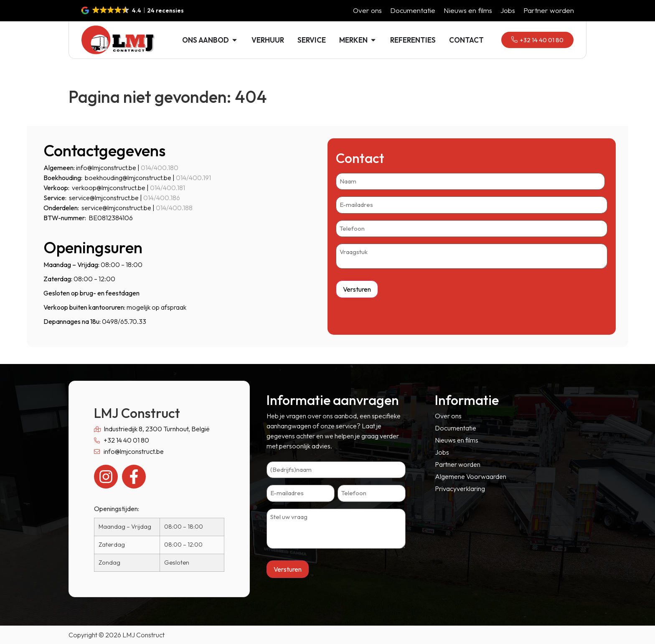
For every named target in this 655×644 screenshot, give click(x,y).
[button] (133, 10)
